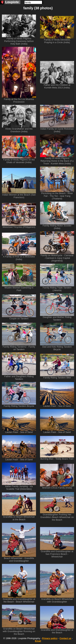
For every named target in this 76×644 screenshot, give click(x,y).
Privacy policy (50, 638)
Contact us (65, 638)
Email (38, 641)
